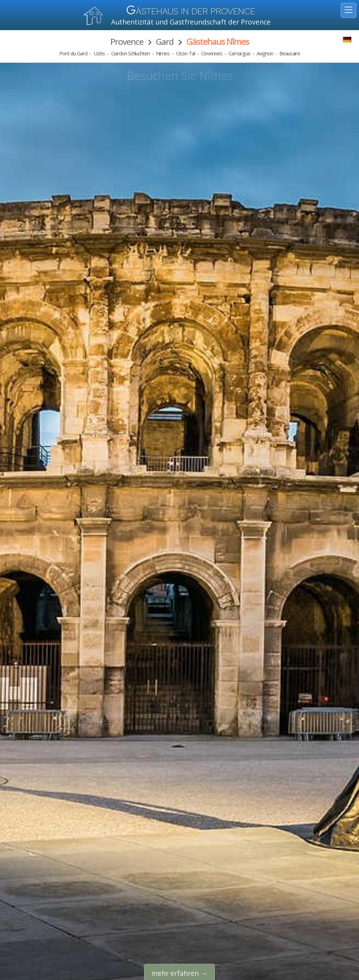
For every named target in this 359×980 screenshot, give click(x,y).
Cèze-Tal (185, 53)
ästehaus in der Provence (191, 11)
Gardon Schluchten (130, 53)
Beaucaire (290, 53)
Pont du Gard (73, 53)
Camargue (239, 53)
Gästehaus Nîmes (218, 42)
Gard (165, 42)
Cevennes (212, 53)
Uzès (99, 53)
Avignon (265, 53)
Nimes (163, 53)
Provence (127, 42)
